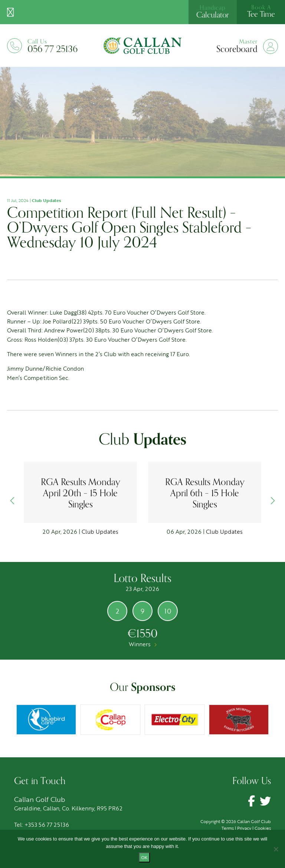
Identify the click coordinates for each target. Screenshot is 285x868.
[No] (276, 849)
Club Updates (46, 200)
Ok (145, 857)
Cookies (263, 828)
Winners (143, 644)
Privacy (244, 828)
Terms (228, 828)
